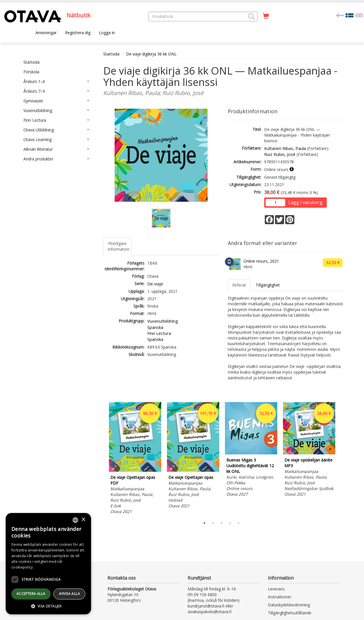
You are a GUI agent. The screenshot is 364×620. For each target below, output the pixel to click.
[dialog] (48, 564)
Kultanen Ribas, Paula (285, 148)
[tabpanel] (135, 459)
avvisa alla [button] (69, 594)
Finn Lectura (159, 333)
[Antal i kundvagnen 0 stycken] (266, 16)
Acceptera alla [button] (31, 594)
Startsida (111, 54)
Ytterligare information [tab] (119, 246)
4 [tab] (230, 523)
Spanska (155, 327)
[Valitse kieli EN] (359, 15)
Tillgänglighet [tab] (268, 285)
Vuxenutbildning (163, 321)
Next (341, 459)
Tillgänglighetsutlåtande (290, 613)
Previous (102, 459)
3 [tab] (222, 523)
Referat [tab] (239, 285)
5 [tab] (239, 523)
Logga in (107, 33)
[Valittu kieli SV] (349, 15)
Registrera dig (78, 33)
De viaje (155, 284)
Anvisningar (46, 33)
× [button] (83, 520)
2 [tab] (213, 523)
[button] (251, 17)
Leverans (276, 589)
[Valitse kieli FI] (340, 15)
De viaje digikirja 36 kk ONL (151, 54)
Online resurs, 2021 (261, 261)
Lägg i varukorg (305, 202)
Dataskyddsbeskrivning (289, 605)
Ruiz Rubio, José (280, 154)
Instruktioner (280, 597)
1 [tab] (204, 523)
